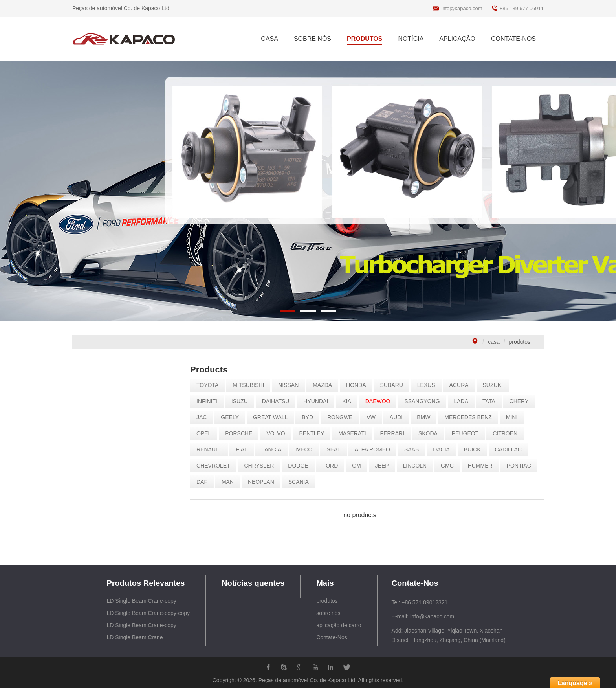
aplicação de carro (339, 625)
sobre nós (328, 613)
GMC (450, 466)
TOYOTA (211, 385)
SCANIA (301, 482)
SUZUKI (496, 385)
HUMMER (483, 466)
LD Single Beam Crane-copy (141, 601)
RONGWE (343, 417)
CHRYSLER (262, 466)
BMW (427, 417)
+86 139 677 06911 (522, 8)
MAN (230, 482)
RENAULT (212, 449)
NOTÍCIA (411, 39)
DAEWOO (381, 401)
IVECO (307, 449)
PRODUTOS (365, 39)
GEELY (233, 417)
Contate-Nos (332, 637)
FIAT (245, 449)
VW (374, 417)
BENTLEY (315, 433)
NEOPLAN (264, 482)
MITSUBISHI (251, 385)
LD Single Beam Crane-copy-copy (148, 613)
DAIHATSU (279, 401)
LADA (464, 401)
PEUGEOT (468, 433)
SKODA (431, 433)
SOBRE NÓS (313, 39)
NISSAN (291, 385)
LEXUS (429, 385)
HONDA (359, 385)
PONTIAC (522, 466)
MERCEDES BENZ (471, 417)
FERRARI (395, 433)
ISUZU (242, 401)
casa (494, 342)
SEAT (337, 449)
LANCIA (274, 449)
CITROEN (508, 433)
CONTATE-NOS (513, 39)
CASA (269, 39)
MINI (515, 417)
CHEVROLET (216, 466)
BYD (311, 417)
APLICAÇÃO (457, 39)
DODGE (301, 466)
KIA (350, 401)
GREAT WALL (273, 417)
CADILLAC (511, 449)
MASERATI (355, 433)
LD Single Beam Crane (135, 637)
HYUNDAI (319, 401)
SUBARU (394, 385)
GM (360, 466)
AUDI (399, 417)
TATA (492, 401)
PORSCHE (242, 433)
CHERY (522, 401)
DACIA (445, 449)
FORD (333, 466)
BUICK (475, 449)
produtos (327, 601)
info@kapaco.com (462, 8)
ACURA (462, 385)
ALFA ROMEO (375, 449)
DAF (205, 482)
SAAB (414, 449)
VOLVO (279, 433)
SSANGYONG (425, 401)
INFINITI (210, 401)
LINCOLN (418, 466)
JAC (205, 417)
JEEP (385, 466)
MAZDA (325, 385)
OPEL (207, 433)
